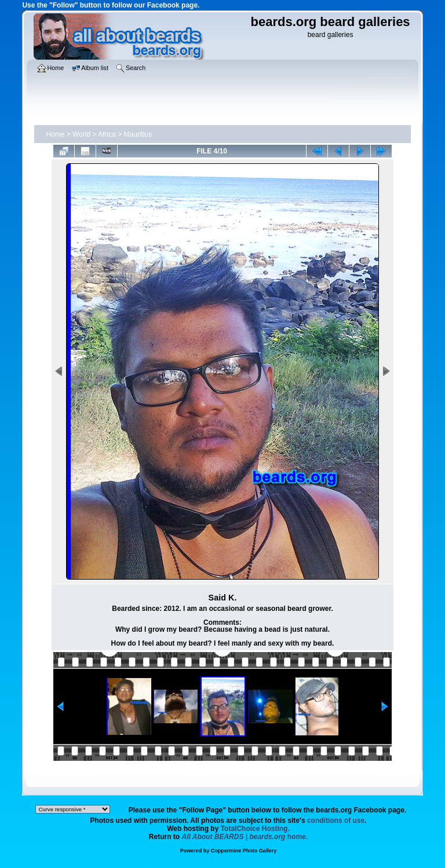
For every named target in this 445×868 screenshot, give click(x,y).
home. (245, 837)
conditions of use (336, 821)
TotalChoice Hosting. (255, 829)
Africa (107, 134)
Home (55, 134)
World (81, 134)
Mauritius (138, 134)
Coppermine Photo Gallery (244, 851)
